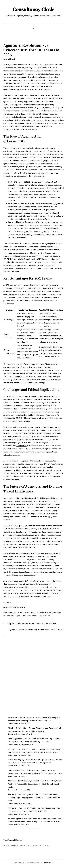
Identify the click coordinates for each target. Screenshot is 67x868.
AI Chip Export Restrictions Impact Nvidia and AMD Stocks (31, 623)
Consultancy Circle (33, 9)
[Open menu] (34, 28)
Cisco (46, 123)
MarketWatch (46, 529)
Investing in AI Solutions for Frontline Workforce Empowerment (35, 739)
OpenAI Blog (22, 446)
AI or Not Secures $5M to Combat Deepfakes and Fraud (31, 728)
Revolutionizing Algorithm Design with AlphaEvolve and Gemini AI (35, 760)
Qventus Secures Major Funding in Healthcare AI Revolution (36, 630)
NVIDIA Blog (9, 259)
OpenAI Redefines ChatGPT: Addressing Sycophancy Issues (32, 808)
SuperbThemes (48, 863)
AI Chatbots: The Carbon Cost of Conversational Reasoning (32, 718)
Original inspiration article (14, 607)
